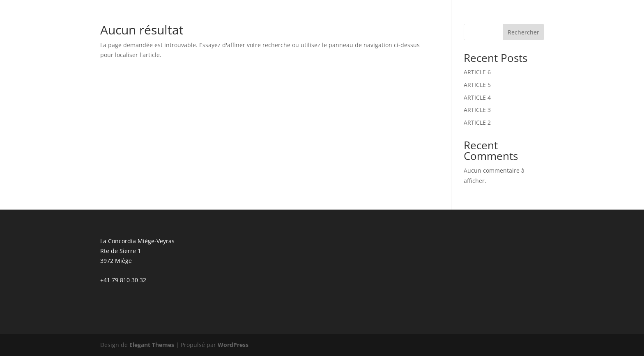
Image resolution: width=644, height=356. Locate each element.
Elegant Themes (152, 345)
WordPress (233, 345)
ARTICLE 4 (477, 97)
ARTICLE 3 (477, 110)
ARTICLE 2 (477, 122)
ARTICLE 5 (477, 85)
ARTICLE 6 (477, 72)
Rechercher (523, 32)
